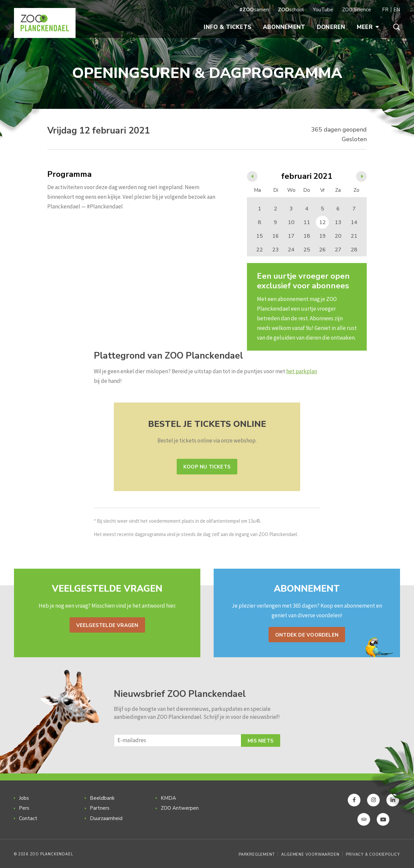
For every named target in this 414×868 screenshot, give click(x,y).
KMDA (168, 798)
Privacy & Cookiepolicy (373, 855)
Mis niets (261, 741)
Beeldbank (102, 798)
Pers (24, 808)
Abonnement (284, 27)
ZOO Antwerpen (180, 808)
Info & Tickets (227, 27)
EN (397, 10)
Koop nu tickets (207, 467)
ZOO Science (357, 10)
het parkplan (302, 371)
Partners (100, 808)
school (291, 10)
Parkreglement (257, 855)
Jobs (24, 798)
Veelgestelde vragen (107, 625)
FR (385, 10)
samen (254, 10)
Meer (368, 27)
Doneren (331, 27)
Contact (28, 818)
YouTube (323, 10)
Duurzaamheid (106, 818)
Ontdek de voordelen (307, 635)
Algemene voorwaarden (310, 855)
